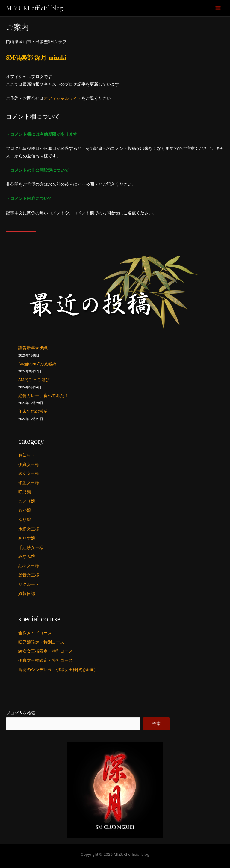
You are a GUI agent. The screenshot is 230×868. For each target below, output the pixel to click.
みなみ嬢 (27, 556)
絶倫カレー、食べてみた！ (43, 395)
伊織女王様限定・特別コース (46, 660)
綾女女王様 (29, 473)
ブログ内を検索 (21, 713)
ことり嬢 (27, 501)
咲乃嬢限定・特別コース (41, 642)
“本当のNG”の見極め (37, 364)
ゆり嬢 (25, 520)
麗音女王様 (29, 575)
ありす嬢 (27, 538)
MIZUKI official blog (34, 8)
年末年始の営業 (33, 411)
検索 (156, 724)
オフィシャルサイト (63, 98)
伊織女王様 (29, 464)
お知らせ (27, 455)
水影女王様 (29, 529)
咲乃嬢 (25, 492)
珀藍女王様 (29, 483)
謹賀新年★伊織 (33, 348)
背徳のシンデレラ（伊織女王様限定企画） (58, 670)
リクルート (29, 584)
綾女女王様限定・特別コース (46, 651)
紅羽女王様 (29, 566)
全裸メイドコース (35, 633)
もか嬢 (25, 510)
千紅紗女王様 (31, 547)
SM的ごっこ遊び (34, 380)
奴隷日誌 (27, 594)
